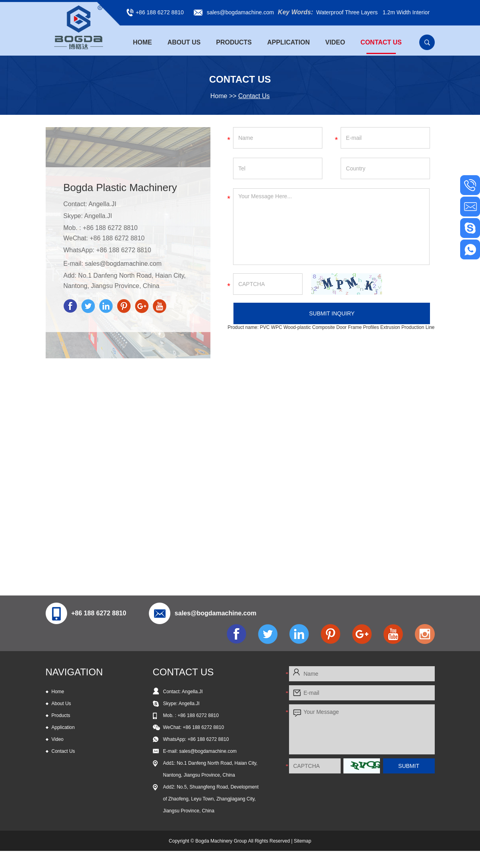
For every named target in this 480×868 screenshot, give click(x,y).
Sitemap (303, 841)
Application (288, 42)
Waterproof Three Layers (347, 12)
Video (335, 42)
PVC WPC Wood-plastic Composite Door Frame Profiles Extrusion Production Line (347, 327)
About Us (184, 42)
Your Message (362, 729)
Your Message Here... (331, 227)
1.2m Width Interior (406, 12)
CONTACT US (183, 672)
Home (143, 42)
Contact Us (381, 42)
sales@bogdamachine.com (240, 12)
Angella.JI (98, 216)
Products (234, 42)
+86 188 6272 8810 (123, 250)
